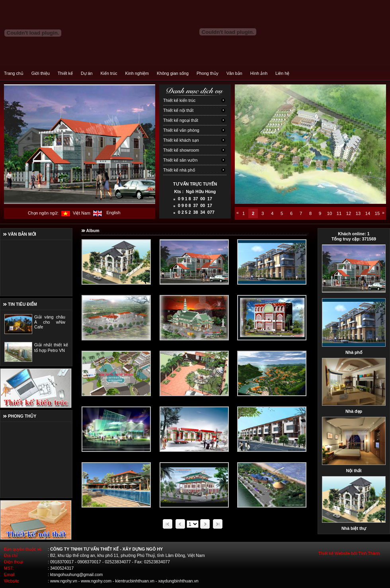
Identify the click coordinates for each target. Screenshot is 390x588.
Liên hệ (282, 73)
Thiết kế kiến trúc (179, 100)
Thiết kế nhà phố (179, 170)
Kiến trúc (109, 73)
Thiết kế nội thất (178, 110)
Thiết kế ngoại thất (181, 120)
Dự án (87, 73)
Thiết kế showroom (181, 150)
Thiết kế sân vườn (180, 160)
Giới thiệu (41, 73)
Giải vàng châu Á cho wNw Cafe (50, 322)
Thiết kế (65, 73)
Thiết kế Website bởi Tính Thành (349, 553)
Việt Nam (82, 213)
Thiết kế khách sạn (181, 140)
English (113, 213)
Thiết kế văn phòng (181, 130)
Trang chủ (14, 73)
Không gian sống (173, 73)
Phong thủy (208, 73)
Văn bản (234, 73)
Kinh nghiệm (137, 73)
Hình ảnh (259, 73)
